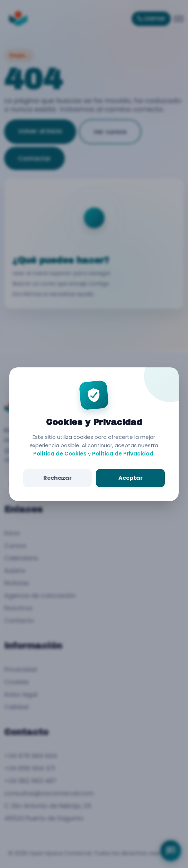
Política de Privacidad (123, 454)
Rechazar (58, 478)
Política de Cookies (60, 454)
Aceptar (130, 478)
